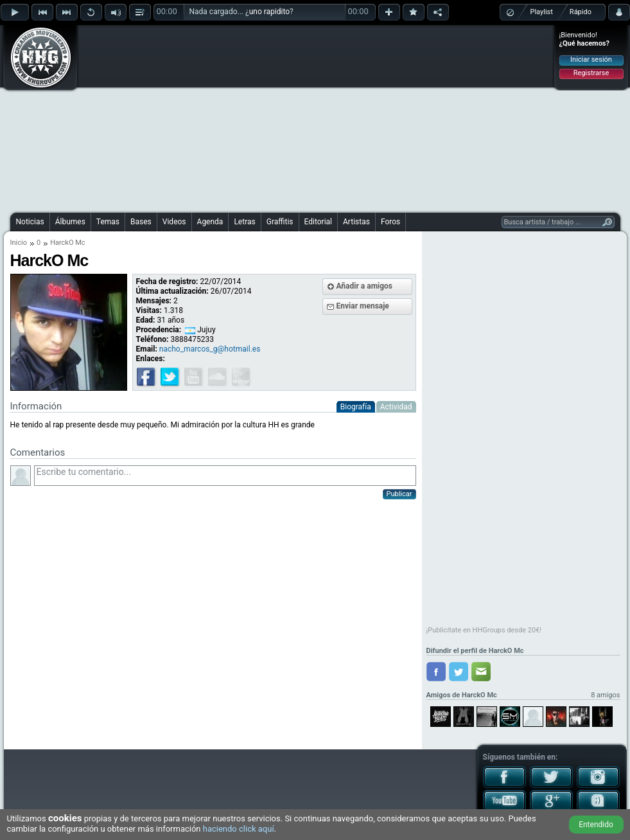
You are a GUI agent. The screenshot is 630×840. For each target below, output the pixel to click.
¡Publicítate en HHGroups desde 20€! (484, 630)
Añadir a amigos (365, 286)
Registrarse (591, 73)
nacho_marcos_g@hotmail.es (210, 349)
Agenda (210, 222)
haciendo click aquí (239, 829)
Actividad (396, 407)
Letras (244, 222)
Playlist (542, 12)
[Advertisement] (304, 117)
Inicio (19, 243)
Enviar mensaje (363, 306)
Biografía (356, 407)
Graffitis (280, 222)
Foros (390, 222)
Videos (174, 222)
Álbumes (70, 222)
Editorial (318, 222)
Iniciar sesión (591, 59)
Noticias (30, 222)
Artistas (356, 222)
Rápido (581, 12)
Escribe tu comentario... (225, 476)
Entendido (596, 825)
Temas (108, 222)
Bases (141, 222)
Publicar (399, 494)
